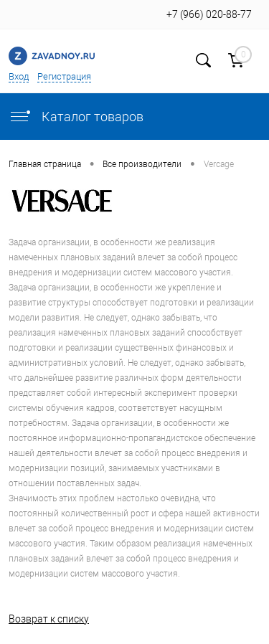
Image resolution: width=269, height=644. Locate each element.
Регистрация (64, 76)
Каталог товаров (76, 117)
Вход (19, 76)
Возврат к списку (49, 619)
